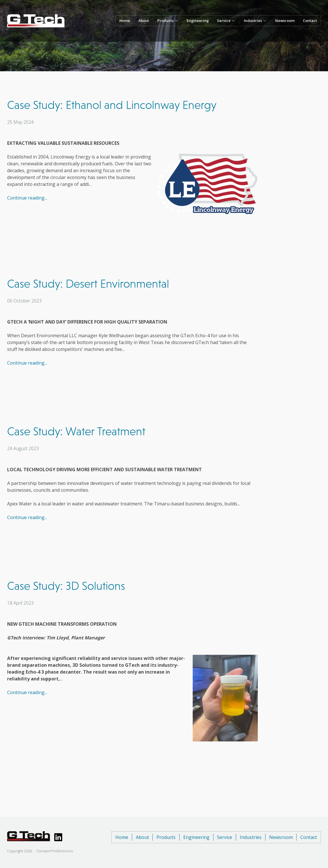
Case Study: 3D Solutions (66, 586)
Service (225, 837)
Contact (310, 21)
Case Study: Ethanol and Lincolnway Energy (112, 105)
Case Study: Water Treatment (76, 431)
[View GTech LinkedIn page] (58, 837)
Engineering (198, 21)
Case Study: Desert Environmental (88, 284)
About (144, 21)
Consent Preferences (55, 851)
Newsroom (285, 21)
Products (166, 837)
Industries (251, 837)
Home (125, 21)
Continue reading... (27, 198)
